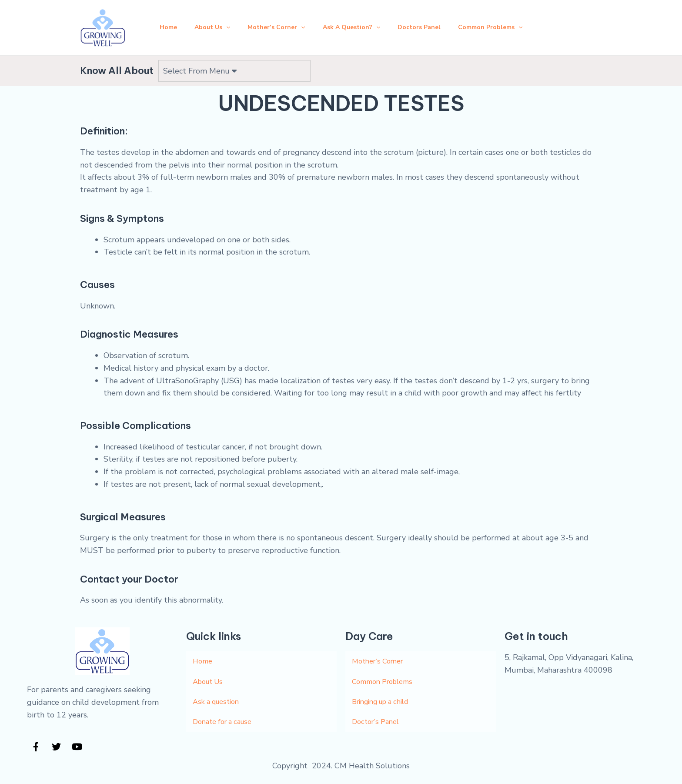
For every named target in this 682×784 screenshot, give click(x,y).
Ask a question (219, 694)
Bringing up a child (385, 694)
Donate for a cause (226, 715)
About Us (207, 23)
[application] (221, 23)
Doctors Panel (424, 23)
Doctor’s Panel (378, 715)
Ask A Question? (353, 23)
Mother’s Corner (274, 23)
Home (160, 23)
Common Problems (499, 23)
